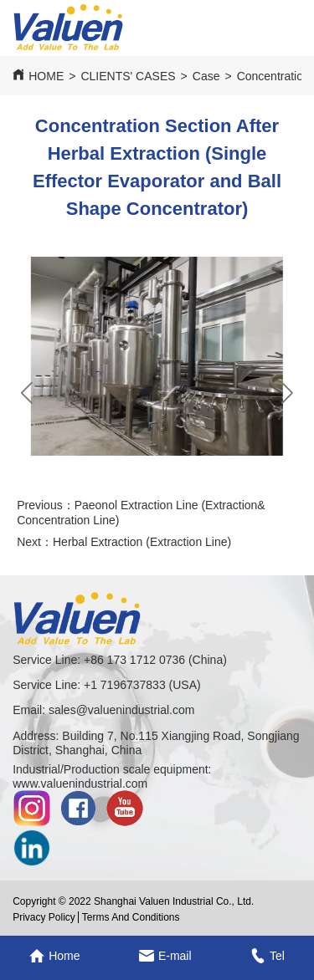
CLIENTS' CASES (128, 76)
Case (206, 76)
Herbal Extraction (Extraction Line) (142, 542)
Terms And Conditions (131, 917)
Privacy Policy (44, 917)
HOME (46, 76)
